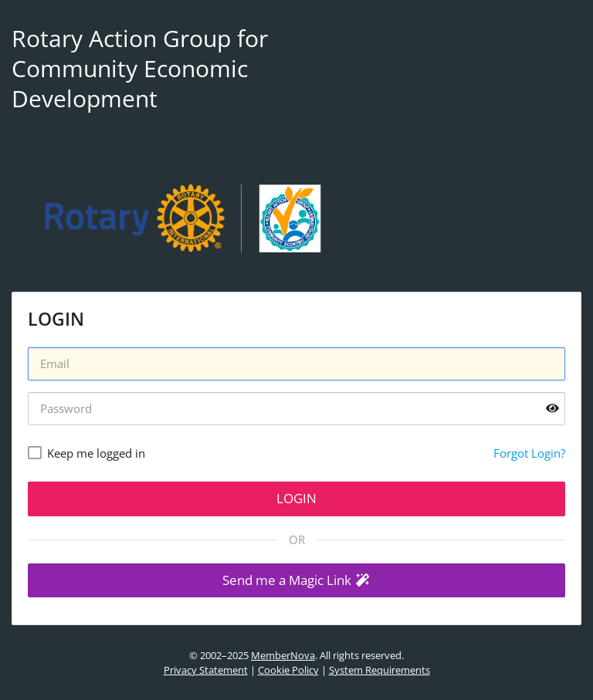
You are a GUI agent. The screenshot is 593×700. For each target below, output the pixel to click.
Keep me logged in (96, 453)
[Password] (296, 409)
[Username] (296, 364)
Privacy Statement (206, 670)
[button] (296, 581)
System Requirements (380, 670)
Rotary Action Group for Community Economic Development (140, 68)
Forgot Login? (529, 453)
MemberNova (283, 655)
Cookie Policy (288, 670)
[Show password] (552, 409)
